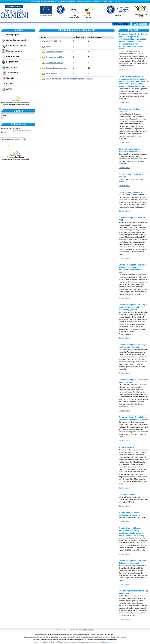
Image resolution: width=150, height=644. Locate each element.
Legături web (12, 62)
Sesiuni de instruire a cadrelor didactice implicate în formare (69, 79)
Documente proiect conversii (57, 68)
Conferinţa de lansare (16, 46)
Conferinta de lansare (54, 63)
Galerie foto (12, 67)
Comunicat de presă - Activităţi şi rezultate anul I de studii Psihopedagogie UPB (133, 307)
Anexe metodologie (53, 41)
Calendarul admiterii (127, 495)
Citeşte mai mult (124, 70)
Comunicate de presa (54, 52)
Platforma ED (13, 56)
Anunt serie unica (126, 447)
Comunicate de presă (16, 40)
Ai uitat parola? (6, 146)
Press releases (52, 73)
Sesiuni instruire (14, 51)
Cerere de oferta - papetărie (130, 192)
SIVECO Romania (88, 630)
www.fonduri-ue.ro (110, 642)
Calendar (10, 78)
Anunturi (49, 46)
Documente (12, 73)
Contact (10, 83)
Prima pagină (13, 35)
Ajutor (9, 89)
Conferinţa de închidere (55, 57)
